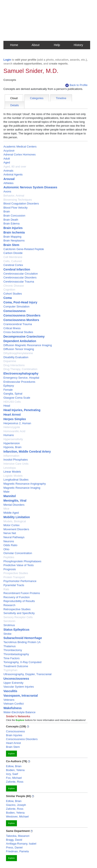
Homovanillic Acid (14, 431)
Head (7, 406)
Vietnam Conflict (13, 704)
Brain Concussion (14, 216)
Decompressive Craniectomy (24, 336)
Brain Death (11, 220)
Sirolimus (9, 625)
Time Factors (11, 658)
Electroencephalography (21, 373)
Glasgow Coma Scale (17, 398)
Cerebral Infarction (17, 269)
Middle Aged (11, 513)
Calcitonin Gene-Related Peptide (24, 249)
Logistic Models (13, 476)
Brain (7, 211)
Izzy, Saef (12, 774)
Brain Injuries (13, 228)
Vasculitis (10, 691)
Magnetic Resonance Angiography (25, 484)
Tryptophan (10, 670)
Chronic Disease (14, 286)
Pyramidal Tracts (14, 585)
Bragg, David (14, 840)
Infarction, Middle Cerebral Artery (27, 452)
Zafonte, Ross (15, 782)
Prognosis (10, 569)
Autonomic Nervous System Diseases (30, 187)
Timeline (61, 98)
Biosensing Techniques (18, 200)
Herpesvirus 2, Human (17, 423)
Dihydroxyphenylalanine (18, 353)
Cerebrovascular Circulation (21, 274)
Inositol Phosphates (16, 460)
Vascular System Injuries (19, 687)
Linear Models (12, 472)
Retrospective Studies (17, 609)
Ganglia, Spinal (13, 394)
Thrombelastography (16, 654)
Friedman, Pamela (17, 851)
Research (9, 605)
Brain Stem (11, 245)
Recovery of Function (17, 597)
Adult (7, 159)
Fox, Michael (14, 778)
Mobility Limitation (17, 517)
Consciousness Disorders (22, 315)
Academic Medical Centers (20, 147)
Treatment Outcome (16, 666)
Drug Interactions (14, 365)
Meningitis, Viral (15, 501)
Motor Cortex (11, 525)
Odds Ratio (10, 545)
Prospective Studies (16, 573)
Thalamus (10, 646)
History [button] (78, 45)
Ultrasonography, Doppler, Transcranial (28, 674)
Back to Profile (76, 85)
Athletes (8, 183)
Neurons (9, 541)
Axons (7, 191)
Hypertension (12, 443)
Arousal (9, 179)
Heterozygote (12, 427)
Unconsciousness (16, 679)
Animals (8, 171)
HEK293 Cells (12, 402)
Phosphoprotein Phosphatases (22, 561)
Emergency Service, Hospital (21, 378)
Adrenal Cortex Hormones (19, 154)
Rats (6, 589)
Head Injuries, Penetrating (22, 410)
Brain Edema (11, 224)
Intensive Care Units (16, 464)
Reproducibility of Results (19, 601)
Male (6, 492)
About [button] (36, 45)
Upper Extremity (13, 683)
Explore (11, 754)
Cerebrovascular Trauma (19, 282)
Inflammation (11, 456)
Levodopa (10, 468)
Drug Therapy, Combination (20, 369)
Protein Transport (14, 577)
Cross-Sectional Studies (18, 332)
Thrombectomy (13, 650)
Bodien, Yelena (15, 770)
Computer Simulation (16, 306)
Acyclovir (9, 151)
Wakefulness (13, 708)
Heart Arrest (12, 415)
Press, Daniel (14, 847)
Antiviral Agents (13, 174)
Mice (6, 509)
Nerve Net (10, 533)
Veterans (9, 700)
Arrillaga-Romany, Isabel (21, 844)
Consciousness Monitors (21, 320)
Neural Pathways (14, 537)
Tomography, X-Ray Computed (22, 662)
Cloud (14, 98)
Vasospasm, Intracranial (21, 696)
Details (15, 105)
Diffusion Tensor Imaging (19, 349)
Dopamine (10, 361)
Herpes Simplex (15, 419)
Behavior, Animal (14, 196)
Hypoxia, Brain (13, 447)
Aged (7, 162)
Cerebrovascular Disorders (20, 277)
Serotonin (9, 621)
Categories (37, 98)
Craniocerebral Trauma (18, 324)
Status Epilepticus (16, 630)
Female (8, 390)
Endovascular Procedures (19, 382)
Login (7, 60)
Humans (9, 435)
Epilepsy (9, 386)
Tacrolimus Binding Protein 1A (22, 642)
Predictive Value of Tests (19, 565)
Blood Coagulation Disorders (21, 204)
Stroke (7, 634)
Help (57, 45)
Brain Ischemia (14, 232)
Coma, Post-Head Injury (20, 302)
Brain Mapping (12, 237)
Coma (8, 298)
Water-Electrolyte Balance (19, 712)
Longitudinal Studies (16, 480)
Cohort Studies (13, 294)
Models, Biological (15, 521)
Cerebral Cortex (13, 265)
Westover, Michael (17, 817)
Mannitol (10, 496)
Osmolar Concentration (18, 553)
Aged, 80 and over (15, 167)
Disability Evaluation (16, 357)
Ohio (6, 549)
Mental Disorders (14, 505)
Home (14, 45)
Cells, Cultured (13, 261)
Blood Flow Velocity (16, 208)
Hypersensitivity (13, 439)
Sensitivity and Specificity (19, 613)
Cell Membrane (13, 257)
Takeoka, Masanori (18, 836)
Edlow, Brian (14, 766)
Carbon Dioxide (13, 253)
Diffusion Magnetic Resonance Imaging (28, 345)
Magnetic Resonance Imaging (22, 488)
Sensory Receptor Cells (18, 617)
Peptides (9, 557)
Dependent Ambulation (20, 341)
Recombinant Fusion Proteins (22, 593)
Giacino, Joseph (16, 805)
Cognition (9, 290)
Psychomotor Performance (20, 581)
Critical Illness (12, 328)
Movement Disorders (16, 529)
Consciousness (14, 311)
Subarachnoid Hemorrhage (23, 638)
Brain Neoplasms (14, 240)
